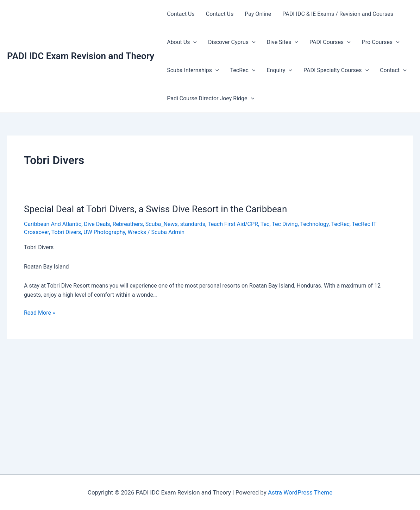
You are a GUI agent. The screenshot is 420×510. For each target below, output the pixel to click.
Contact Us (181, 14)
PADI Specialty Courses (336, 70)
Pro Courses (381, 42)
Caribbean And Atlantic (53, 224)
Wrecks (137, 232)
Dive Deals (97, 224)
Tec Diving (285, 224)
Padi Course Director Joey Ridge (211, 99)
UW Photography (104, 232)
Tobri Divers (66, 232)
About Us (182, 42)
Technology (314, 224)
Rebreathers (128, 224)
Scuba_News (162, 224)
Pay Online (258, 14)
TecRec (243, 70)
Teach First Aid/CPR (233, 224)
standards (193, 224)
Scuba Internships (193, 70)
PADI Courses (330, 42)
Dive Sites (283, 42)
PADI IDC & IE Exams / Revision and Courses (338, 14)
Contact (393, 70)
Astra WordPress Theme (300, 492)
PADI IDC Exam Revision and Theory (81, 56)
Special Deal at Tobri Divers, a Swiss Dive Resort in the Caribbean (155, 209)
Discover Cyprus (232, 42)
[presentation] (193, 42)
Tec (265, 224)
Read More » (39, 313)
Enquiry (279, 70)
